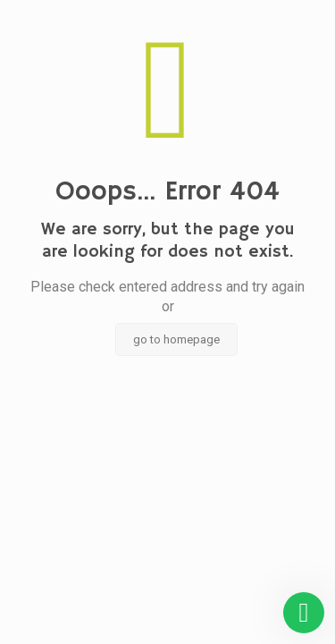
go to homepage (176, 339)
